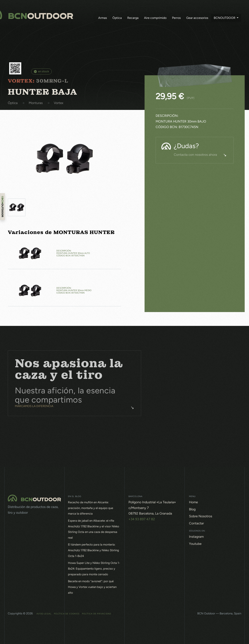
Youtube (195, 544)
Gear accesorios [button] (197, 18)
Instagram (196, 537)
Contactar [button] (196, 523)
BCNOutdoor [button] (225, 18)
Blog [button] (192, 509)
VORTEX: (21, 81)
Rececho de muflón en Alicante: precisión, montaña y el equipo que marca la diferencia (91, 508)
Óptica (13, 103)
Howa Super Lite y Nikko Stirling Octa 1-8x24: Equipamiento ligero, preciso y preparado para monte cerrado (94, 568)
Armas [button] (103, 18)
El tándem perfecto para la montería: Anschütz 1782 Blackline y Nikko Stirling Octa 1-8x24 (93, 550)
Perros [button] (176, 18)
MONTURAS (36, 103)
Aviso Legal (44, 614)
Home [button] (193, 502)
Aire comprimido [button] (155, 18)
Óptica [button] (117, 18)
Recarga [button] (133, 18)
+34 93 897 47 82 (142, 519)
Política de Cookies (67, 614)
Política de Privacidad (96, 614)
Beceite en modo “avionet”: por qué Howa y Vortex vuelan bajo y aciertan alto (92, 587)
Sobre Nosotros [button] (201, 516)
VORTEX (59, 103)
